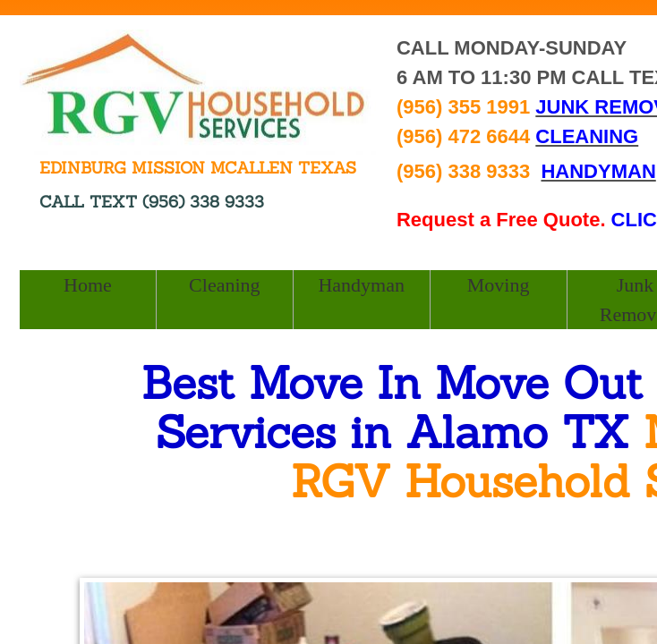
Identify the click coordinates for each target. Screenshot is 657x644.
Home (88, 285)
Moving (499, 285)
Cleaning (224, 285)
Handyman (361, 285)
